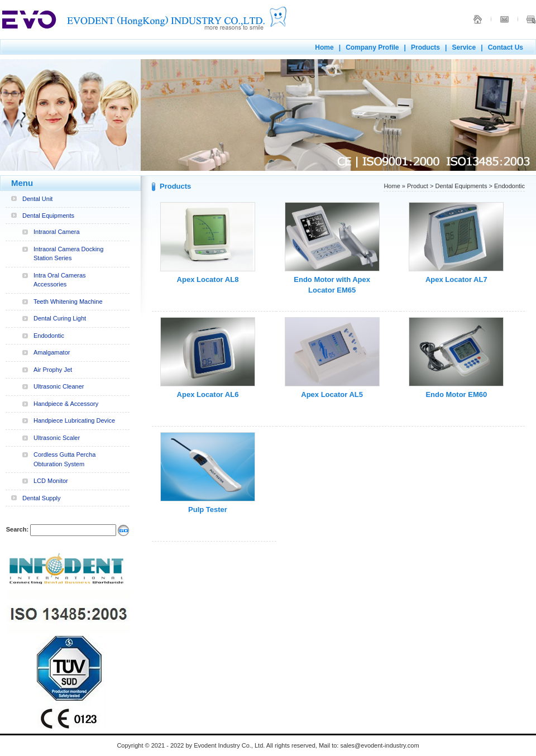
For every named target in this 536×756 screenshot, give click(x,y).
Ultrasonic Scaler (57, 438)
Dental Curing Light (60, 318)
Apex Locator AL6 (208, 394)
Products (425, 47)
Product (418, 186)
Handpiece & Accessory (66, 404)
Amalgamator (52, 352)
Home (324, 47)
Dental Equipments (48, 216)
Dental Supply (42, 498)
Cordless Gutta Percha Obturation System (64, 459)
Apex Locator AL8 (208, 279)
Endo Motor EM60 (456, 394)
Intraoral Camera (57, 232)
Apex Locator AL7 (456, 279)
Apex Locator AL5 (332, 394)
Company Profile (372, 47)
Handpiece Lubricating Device (74, 420)
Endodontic (49, 336)
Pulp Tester (208, 509)
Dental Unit (37, 199)
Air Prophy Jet (53, 370)
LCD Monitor (51, 481)
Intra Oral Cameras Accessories (60, 280)
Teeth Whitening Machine (68, 302)
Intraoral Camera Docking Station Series (68, 254)
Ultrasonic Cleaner (59, 386)
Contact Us (506, 47)
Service (464, 47)
